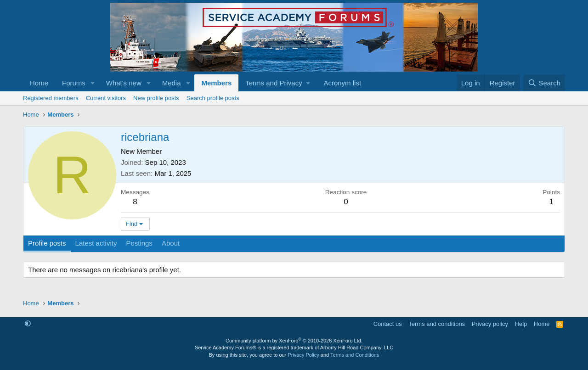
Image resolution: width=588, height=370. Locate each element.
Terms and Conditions (355, 355)
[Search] (544, 83)
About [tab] (171, 243)
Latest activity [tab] (96, 243)
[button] (93, 83)
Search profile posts (213, 98)
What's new (124, 83)
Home (39, 83)
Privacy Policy (303, 355)
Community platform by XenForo (294, 341)
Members (216, 83)
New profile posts (156, 98)
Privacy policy (490, 324)
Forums (74, 83)
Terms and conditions (437, 324)
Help (521, 324)
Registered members (51, 98)
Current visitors (106, 98)
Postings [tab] (139, 243)
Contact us (388, 324)
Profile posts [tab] (47, 243)
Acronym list (342, 83)
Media (172, 83)
